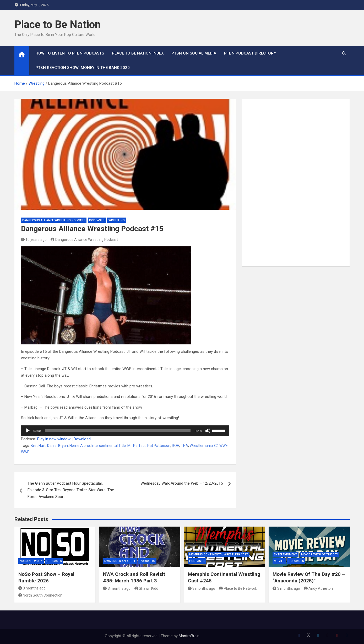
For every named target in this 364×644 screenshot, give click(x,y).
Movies (279, 561)
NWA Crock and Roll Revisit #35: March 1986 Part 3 (134, 577)
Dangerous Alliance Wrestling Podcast (54, 220)
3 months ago (32, 588)
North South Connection (40, 595)
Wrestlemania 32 (204, 446)
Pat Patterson (159, 446)
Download (82, 439)
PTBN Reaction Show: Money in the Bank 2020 (83, 68)
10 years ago (34, 240)
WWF (25, 452)
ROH (176, 446)
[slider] (118, 431)
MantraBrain (189, 636)
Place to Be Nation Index (138, 53)
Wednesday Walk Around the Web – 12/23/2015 (182, 483)
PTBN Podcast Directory (250, 53)
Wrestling (117, 220)
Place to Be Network (238, 588)
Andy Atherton (319, 588)
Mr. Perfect (137, 446)
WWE (224, 446)
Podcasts (97, 220)
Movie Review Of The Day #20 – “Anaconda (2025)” (309, 577)
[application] (125, 431)
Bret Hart (38, 446)
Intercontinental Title (109, 446)
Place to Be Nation (58, 25)
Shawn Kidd (146, 588)
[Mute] (208, 431)
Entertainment (286, 554)
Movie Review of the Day (320, 554)
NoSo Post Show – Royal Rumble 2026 (46, 577)
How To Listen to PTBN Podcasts (70, 53)
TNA (184, 446)
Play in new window (54, 439)
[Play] (28, 431)
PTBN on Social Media (194, 53)
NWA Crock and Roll (120, 561)
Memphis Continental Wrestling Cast (219, 554)
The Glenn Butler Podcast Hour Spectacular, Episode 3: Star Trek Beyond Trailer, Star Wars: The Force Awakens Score (71, 490)
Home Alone (80, 446)
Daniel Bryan (58, 446)
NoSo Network (31, 561)
